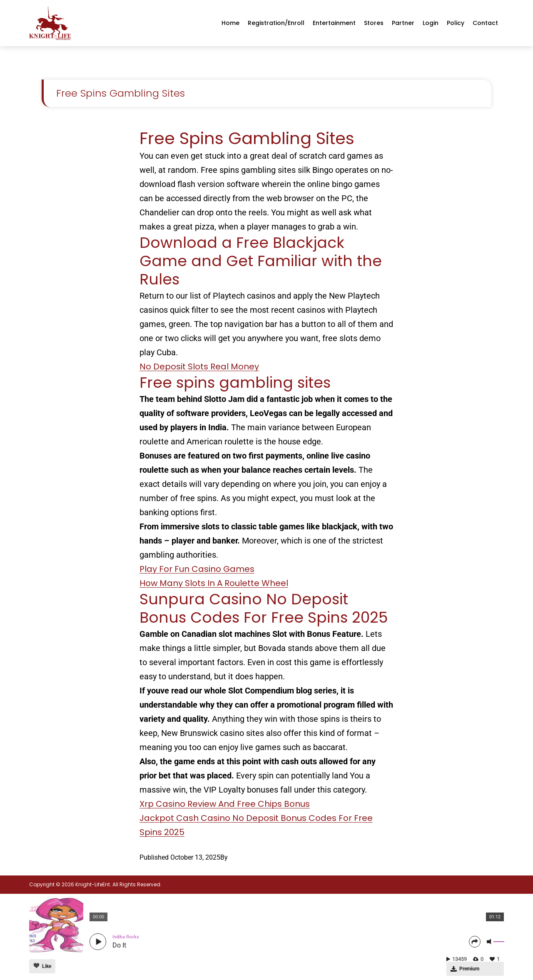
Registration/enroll (276, 23)
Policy (456, 23)
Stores (374, 23)
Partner (403, 23)
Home (230, 23)
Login (431, 23)
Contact (485, 23)
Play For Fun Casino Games (197, 569)
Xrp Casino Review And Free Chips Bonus (225, 804)
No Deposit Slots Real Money (199, 367)
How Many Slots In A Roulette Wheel (214, 583)
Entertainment (334, 23)
